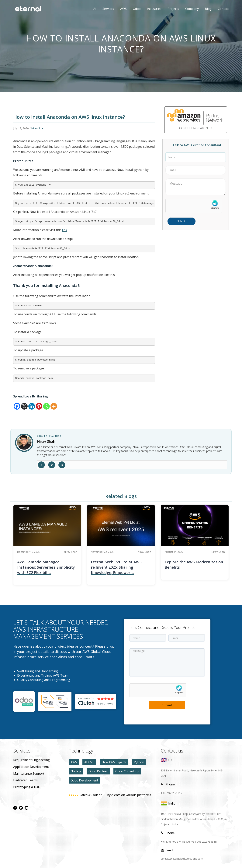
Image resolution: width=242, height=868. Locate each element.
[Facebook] (17, 406)
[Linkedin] (32, 406)
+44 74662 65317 (171, 793)
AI (95, 9)
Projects (173, 9)
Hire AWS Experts (114, 762)
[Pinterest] (39, 406)
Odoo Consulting (127, 771)
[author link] (24, 443)
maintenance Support (29, 774)
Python (139, 762)
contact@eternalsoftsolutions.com (182, 859)
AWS (121, 9)
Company (192, 9)
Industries (154, 9)
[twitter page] (21, 808)
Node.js (76, 771)
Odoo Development (84, 780)
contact (223, 9)
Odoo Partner (98, 771)
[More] (54, 406)
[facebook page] (15, 808)
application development (31, 767)
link (65, 230)
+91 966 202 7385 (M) (205, 842)
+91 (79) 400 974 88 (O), (176, 842)
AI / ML (89, 762)
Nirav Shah (38, 128)
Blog (208, 9)
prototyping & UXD (27, 787)
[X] (24, 406)
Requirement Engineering (31, 760)
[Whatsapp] (46, 406)
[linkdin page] (26, 808)
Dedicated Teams (25, 780)
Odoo (134, 9)
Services (108, 9)
